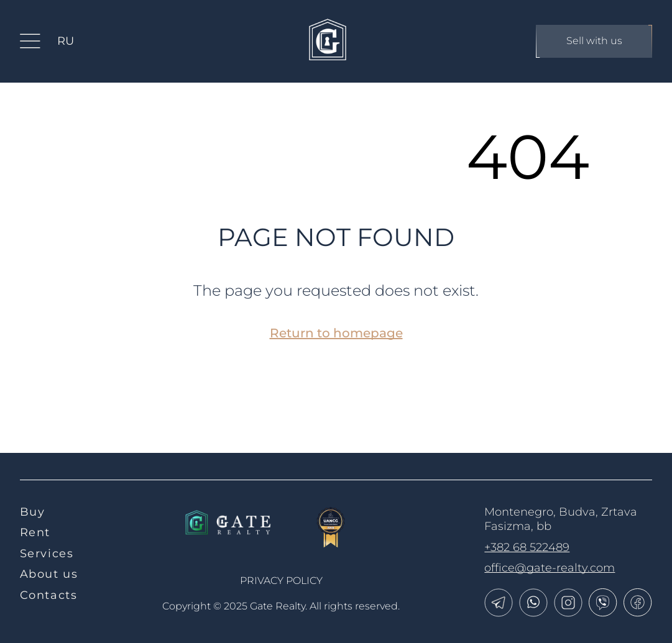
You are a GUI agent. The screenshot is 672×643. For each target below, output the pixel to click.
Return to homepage (336, 333)
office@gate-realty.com (550, 568)
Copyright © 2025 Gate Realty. (281, 606)
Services (47, 554)
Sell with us (594, 41)
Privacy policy (281, 581)
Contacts (49, 595)
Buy (33, 512)
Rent (35, 532)
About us (49, 574)
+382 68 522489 (527, 547)
